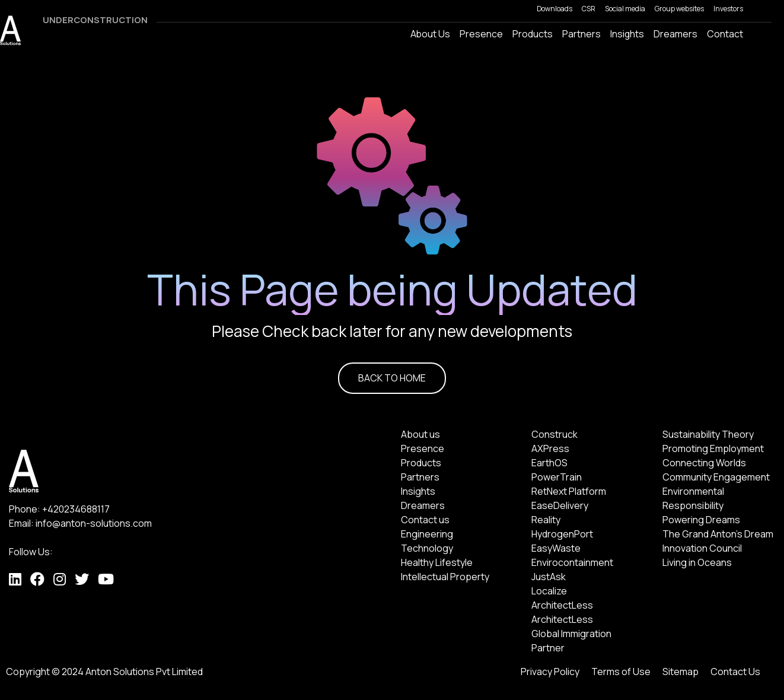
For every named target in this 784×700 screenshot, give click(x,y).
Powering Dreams (701, 520)
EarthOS (549, 463)
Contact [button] (725, 34)
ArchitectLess (562, 605)
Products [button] (533, 34)
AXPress (550, 448)
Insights (418, 491)
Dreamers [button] (675, 34)
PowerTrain (557, 477)
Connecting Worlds (704, 463)
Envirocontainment (572, 562)
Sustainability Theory (708, 434)
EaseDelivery (560, 505)
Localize (549, 591)
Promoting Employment (713, 448)
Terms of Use (621, 672)
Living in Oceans (697, 562)
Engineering (427, 534)
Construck (554, 434)
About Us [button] (430, 34)
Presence (423, 448)
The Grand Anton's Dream (718, 534)
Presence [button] (481, 34)
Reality (546, 520)
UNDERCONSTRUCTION (95, 20)
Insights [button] (627, 34)
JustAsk (549, 577)
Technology (427, 548)
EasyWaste (556, 548)
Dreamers (423, 505)
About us (420, 434)
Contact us (425, 520)
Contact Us (735, 672)
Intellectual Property (445, 577)
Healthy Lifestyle (437, 562)
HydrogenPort (562, 534)
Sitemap (681, 672)
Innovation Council (702, 548)
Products (421, 463)
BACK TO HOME (392, 378)
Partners (581, 34)
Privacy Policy (550, 672)
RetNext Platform (569, 491)
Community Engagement (716, 477)
